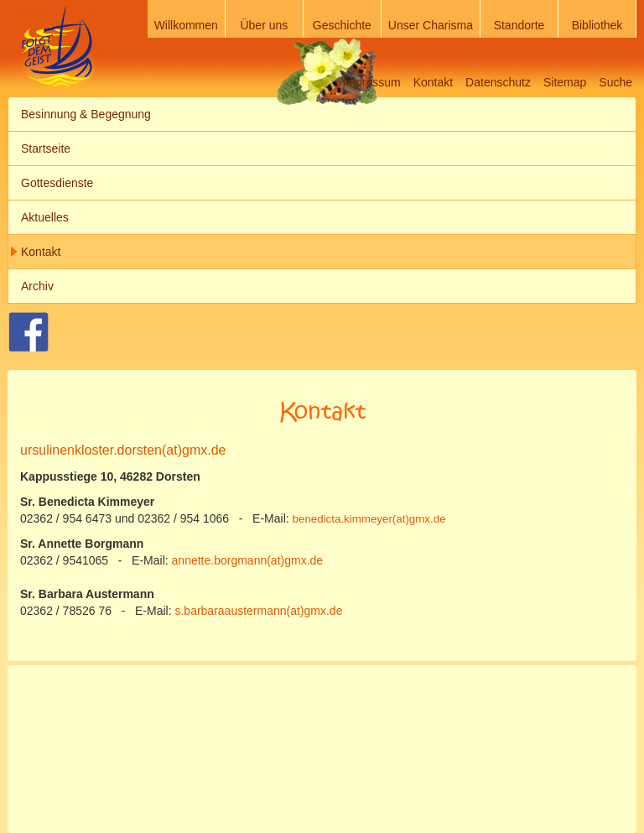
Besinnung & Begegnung (86, 114)
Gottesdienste (57, 183)
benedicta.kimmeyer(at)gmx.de (369, 519)
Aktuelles (45, 217)
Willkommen (186, 25)
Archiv (37, 286)
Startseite (46, 148)
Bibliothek (597, 25)
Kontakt (433, 82)
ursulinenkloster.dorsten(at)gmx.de (123, 450)
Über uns (264, 25)
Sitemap (565, 82)
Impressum (371, 82)
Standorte (519, 25)
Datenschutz (498, 82)
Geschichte (342, 25)
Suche (615, 82)
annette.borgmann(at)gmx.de (248, 560)
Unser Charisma (431, 25)
